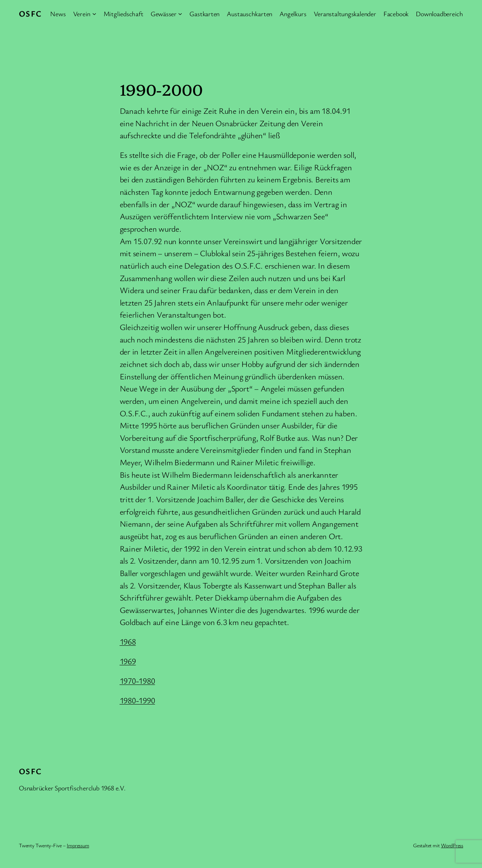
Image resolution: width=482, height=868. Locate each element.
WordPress (452, 845)
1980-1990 (137, 700)
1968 (128, 641)
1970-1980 (137, 681)
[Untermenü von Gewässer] (180, 14)
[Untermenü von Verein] (94, 14)
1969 (128, 661)
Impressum (78, 845)
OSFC (30, 13)
